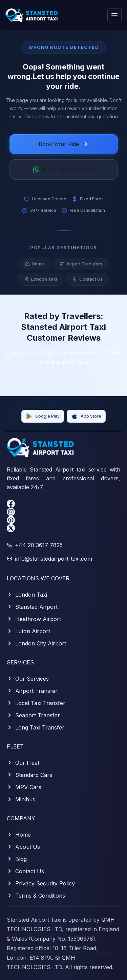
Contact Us (88, 282)
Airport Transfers (81, 266)
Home (35, 266)
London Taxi (41, 282)
